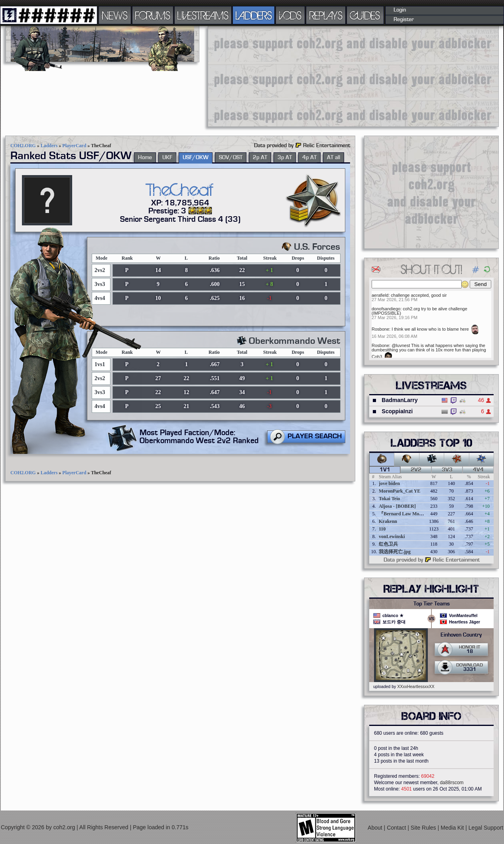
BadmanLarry (400, 400)
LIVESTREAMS (203, 15)
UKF (167, 158)
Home (145, 158)
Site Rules (424, 828)
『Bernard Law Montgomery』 (411, 514)
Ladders (49, 146)
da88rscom (452, 783)
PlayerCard (74, 146)
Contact (397, 828)
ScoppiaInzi (397, 411)
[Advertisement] (265, 76)
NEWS (115, 15)
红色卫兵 (388, 544)
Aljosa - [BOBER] (397, 506)
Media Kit (453, 828)
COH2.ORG (23, 146)
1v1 (385, 470)
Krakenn (388, 521)
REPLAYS (326, 15)
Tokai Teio (389, 499)
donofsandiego (386, 309)
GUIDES (365, 15)
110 (382, 529)
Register (404, 20)
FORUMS (153, 15)
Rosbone (380, 329)
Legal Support (486, 828)
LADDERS (254, 15)
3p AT (285, 158)
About (376, 828)
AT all (334, 158)
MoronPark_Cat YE (400, 491)
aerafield (380, 295)
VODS (290, 15)
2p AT (260, 158)
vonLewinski (392, 536)
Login (400, 10)
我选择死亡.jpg (395, 552)
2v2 (416, 470)
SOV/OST (231, 158)
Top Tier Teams (432, 604)
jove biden (389, 483)
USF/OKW (196, 158)
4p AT (309, 158)
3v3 (447, 470)
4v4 (478, 470)
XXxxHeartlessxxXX (416, 686)
